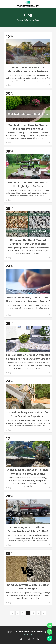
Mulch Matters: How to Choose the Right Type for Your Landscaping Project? (28, 129)
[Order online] (50, 625)
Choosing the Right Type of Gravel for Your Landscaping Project (28, 244)
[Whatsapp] (50, 632)
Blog (9, 85)
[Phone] (50, 638)
